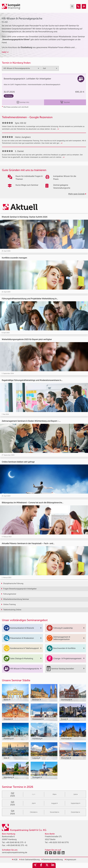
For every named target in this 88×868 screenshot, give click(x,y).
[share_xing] (35, 865)
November (54, 812)
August (54, 803)
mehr (5, 52)
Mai (54, 794)
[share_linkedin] (53, 865)
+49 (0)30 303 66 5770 (59, 842)
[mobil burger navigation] (72, 6)
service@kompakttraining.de (15, 852)
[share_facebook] (41, 865)
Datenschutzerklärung (52, 860)
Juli (34, 803)
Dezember (75, 812)
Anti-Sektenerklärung (30, 860)
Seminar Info (23, 102)
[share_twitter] (47, 865)
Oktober (34, 812)
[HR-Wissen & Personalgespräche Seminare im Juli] (78, 6)
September (75, 803)
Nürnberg (9, 96)
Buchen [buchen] (65, 102)
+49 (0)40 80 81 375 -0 (16, 842)
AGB (15, 860)
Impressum (70, 860)
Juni (75, 794)
